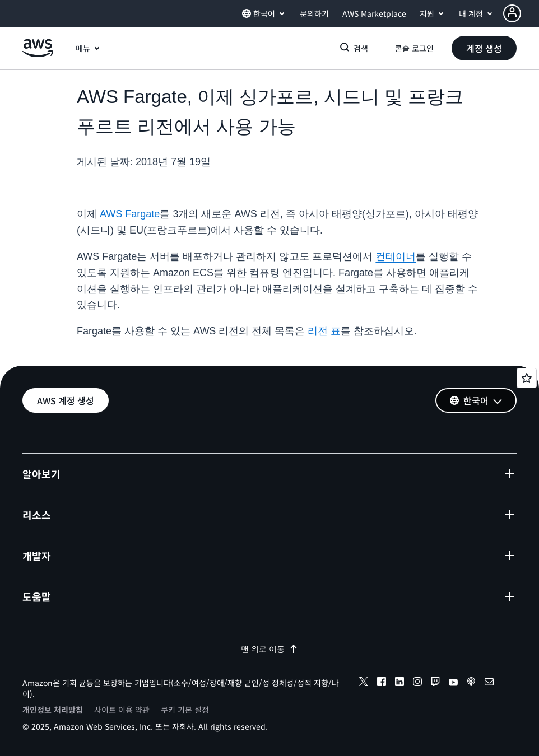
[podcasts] (471, 683)
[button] (521, 13)
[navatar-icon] (512, 13)
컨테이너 (396, 256)
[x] (364, 683)
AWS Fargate (130, 214)
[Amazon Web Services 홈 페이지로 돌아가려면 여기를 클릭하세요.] (38, 54)
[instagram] (417, 683)
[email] (489, 683)
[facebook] (382, 683)
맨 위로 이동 (269, 649)
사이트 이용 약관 (122, 710)
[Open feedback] (527, 378)
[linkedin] (399, 683)
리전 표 (324, 331)
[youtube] (453, 683)
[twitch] (435, 683)
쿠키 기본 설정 (185, 710)
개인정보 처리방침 (53, 710)
